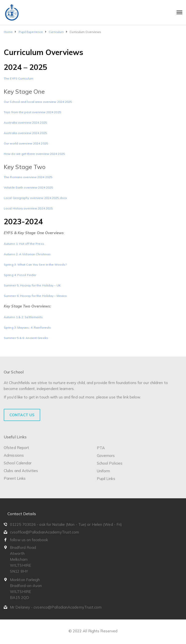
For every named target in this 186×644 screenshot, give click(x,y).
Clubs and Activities (21, 471)
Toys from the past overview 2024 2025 (32, 112)
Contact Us (22, 415)
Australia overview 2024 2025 (25, 123)
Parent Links (15, 478)
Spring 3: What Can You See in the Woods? (35, 265)
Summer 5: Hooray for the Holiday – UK (32, 285)
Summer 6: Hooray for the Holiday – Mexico (35, 296)
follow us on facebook (29, 540)
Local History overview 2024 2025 (28, 208)
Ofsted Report (16, 448)
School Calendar (18, 463)
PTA (101, 448)
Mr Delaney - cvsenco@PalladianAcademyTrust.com (56, 607)
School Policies (110, 463)
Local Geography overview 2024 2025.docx (35, 198)
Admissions (14, 455)
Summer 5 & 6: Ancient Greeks (26, 338)
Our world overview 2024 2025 (26, 143)
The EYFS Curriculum (19, 78)
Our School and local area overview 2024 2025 (38, 102)
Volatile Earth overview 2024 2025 (28, 187)
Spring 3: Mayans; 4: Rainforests (27, 327)
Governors (106, 456)
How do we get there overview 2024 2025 (34, 154)
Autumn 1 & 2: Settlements (23, 317)
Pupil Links (106, 479)
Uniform (104, 471)
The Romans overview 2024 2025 (28, 177)
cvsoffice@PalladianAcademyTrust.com (45, 532)
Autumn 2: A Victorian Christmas (27, 254)
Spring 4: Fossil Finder (20, 275)
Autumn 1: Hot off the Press (24, 244)
